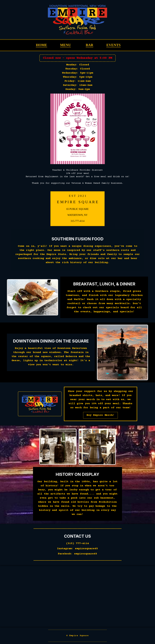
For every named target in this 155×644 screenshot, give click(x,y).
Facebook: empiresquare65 (77, 554)
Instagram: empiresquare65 (77, 549)
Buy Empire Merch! (100, 415)
